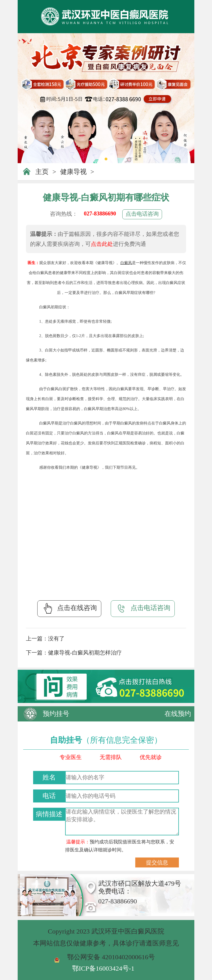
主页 (42, 172)
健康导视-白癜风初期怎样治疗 (85, 653)
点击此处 (102, 244)
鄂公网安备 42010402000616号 (111, 957)
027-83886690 (100, 213)
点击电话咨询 (142, 214)
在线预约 (178, 714)
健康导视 (73, 172)
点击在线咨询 (69, 608)
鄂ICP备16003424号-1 (103, 968)
